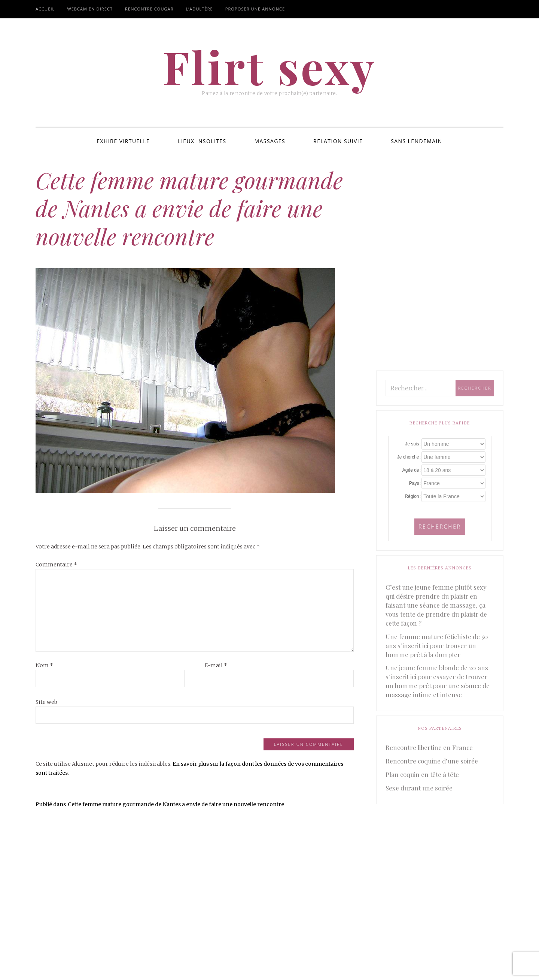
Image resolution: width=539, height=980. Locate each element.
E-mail (216, 665)
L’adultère (200, 9)
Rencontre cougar (149, 9)
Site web (46, 702)
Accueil (45, 9)
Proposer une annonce (255, 9)
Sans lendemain (416, 141)
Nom (44, 665)
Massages (270, 141)
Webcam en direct (90, 9)
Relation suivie (338, 141)
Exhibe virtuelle (123, 141)
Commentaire (56, 565)
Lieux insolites (202, 141)
